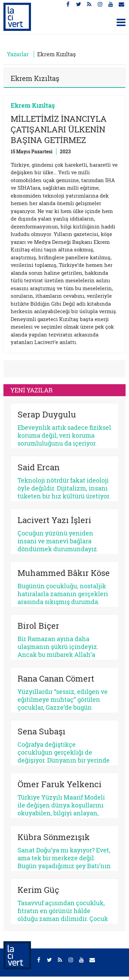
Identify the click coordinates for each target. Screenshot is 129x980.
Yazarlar (18, 54)
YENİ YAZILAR (31, 390)
